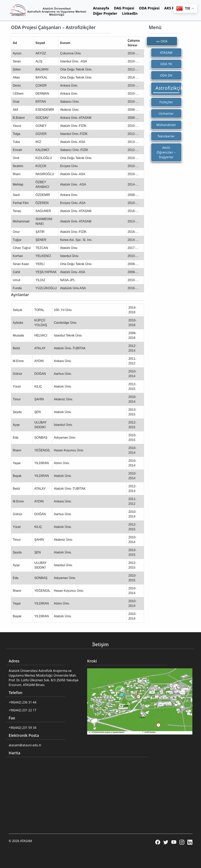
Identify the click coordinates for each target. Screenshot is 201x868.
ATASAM (166, 53)
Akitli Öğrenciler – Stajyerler (166, 152)
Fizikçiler (166, 102)
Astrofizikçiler (167, 88)
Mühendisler (166, 125)
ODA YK (166, 64)
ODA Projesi (149, 8)
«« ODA (162, 41)
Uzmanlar (166, 113)
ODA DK (166, 75)
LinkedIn (130, 13)
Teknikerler (166, 136)
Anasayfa (101, 8)
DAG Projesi (124, 8)
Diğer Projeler (105, 13)
